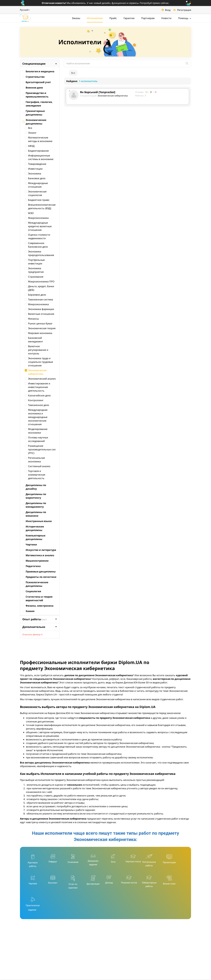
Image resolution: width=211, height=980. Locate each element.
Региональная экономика (35, 460)
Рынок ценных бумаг (39, 323)
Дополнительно (40, 627)
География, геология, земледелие (37, 104)
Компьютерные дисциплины (34, 537)
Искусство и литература (39, 550)
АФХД (30, 146)
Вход (166, 10)
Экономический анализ (40, 379)
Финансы (32, 319)
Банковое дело (35, 178)
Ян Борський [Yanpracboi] (98, 92)
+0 (146, 92)
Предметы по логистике (39, 577)
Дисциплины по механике (34, 514)
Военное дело (33, 88)
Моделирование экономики (36, 431)
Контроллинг (34, 400)
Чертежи (30, 545)
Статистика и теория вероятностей (37, 598)
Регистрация (182, 10)
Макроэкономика (37, 218)
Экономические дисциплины (34, 122)
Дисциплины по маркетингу (34, 496)
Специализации (40, 64)
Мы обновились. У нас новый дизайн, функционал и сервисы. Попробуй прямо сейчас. (105, 3)
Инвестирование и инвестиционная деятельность (37, 387)
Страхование (34, 277)
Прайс (113, 18)
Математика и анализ (38, 555)
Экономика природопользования (39, 253)
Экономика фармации (39, 309)
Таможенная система (39, 299)
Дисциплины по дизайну (34, 487)
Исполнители (95, 18)
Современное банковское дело (36, 245)
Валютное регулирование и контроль (36, 350)
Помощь (185, 18)
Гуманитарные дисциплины (34, 113)
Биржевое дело (35, 295)
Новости (166, 18)
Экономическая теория (40, 328)
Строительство (33, 77)
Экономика (33, 174)
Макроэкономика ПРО (40, 281)
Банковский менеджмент (34, 340)
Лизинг (31, 133)
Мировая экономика (38, 333)
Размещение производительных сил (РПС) (40, 449)
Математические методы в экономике (39, 139)
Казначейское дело (38, 395)
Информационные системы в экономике (39, 157)
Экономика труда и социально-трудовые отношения (39, 362)
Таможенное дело (37, 405)
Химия (28, 611)
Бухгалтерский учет (37, 82)
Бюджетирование (37, 151)
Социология (32, 591)
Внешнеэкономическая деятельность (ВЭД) (40, 206)
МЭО (29, 213)
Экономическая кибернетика (36, 372)
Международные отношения (36, 185)
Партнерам (148, 18)
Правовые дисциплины (39, 572)
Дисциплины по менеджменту (34, 505)
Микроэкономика (37, 304)
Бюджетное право (37, 200)
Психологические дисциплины (35, 584)
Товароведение (35, 164)
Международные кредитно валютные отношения (38, 226)
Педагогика (32, 566)
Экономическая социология (36, 193)
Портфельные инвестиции (35, 262)
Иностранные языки (37, 521)
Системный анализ (38, 466)
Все (28, 128)
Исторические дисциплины (33, 528)
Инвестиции (34, 169)
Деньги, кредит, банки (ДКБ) (39, 288)
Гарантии (129, 18)
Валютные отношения (39, 314)
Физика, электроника (38, 606)
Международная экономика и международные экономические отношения (36, 417)
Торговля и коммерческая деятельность (35, 475)
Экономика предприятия (34, 270)
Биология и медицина (38, 71)
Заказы (76, 18)
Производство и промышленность (35, 95)
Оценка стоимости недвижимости (37, 236)
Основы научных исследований (36, 439)
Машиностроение (35, 561)
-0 (155, 92)
